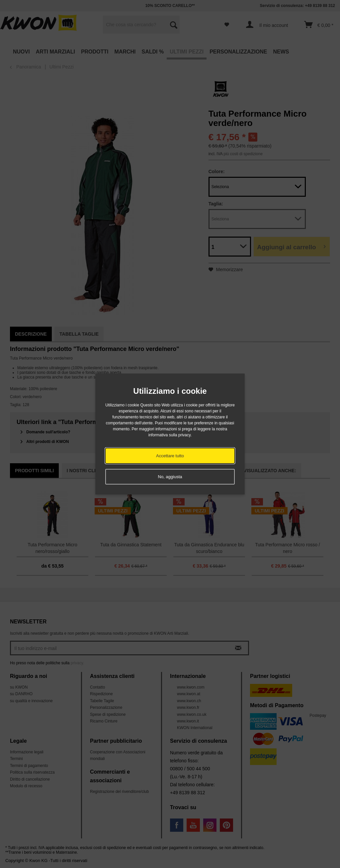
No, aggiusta (170, 477)
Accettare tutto (170, 456)
